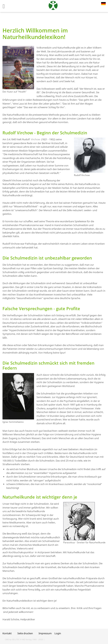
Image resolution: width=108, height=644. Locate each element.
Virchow (35, 139)
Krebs (6, 319)
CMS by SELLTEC (12, 639)
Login (58, 633)
